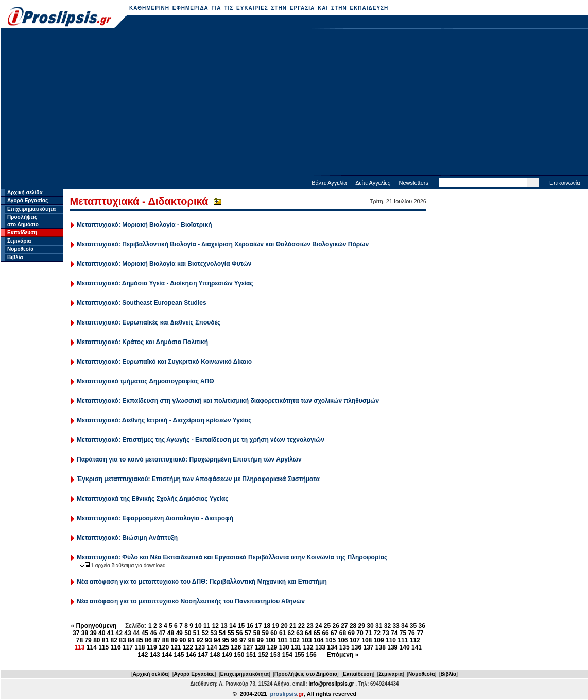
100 (270, 640)
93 (208, 640)
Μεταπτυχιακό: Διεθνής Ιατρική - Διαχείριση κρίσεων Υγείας (164, 420)
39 (93, 633)
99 (260, 640)
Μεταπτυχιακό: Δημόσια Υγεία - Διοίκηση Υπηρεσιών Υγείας (165, 283)
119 (152, 647)
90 (183, 640)
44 (136, 633)
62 (291, 633)
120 (164, 647)
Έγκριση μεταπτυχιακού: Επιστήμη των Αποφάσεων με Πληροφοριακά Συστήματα (198, 479)
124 (212, 647)
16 (249, 626)
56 (239, 633)
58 (257, 633)
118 (140, 647)
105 (331, 640)
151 (251, 655)
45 (145, 633)
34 (404, 626)
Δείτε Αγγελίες (373, 183)
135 (344, 647)
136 (356, 647)
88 (166, 640)
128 (260, 647)
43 (127, 633)
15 (241, 626)
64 (308, 633)
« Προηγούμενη (94, 626)
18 (267, 626)
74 (394, 633)
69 (351, 633)
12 (215, 626)
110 (391, 640)
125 (224, 647)
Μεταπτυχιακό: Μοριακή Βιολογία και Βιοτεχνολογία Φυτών (164, 264)
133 (320, 647)
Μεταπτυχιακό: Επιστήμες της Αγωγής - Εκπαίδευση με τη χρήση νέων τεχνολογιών (201, 440)
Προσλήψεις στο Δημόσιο (306, 674)
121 (176, 647)
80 (97, 640)
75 (403, 633)
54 (222, 633)
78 (80, 640)
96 (234, 640)
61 (282, 633)
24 (318, 626)
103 (306, 640)
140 (405, 647)
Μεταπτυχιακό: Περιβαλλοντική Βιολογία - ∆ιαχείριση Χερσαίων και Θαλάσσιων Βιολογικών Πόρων (223, 244)
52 (205, 633)
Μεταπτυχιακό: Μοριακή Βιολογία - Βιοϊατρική (144, 225)
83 (122, 640)
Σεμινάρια (19, 241)
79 (88, 640)
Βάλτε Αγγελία (329, 183)
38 (85, 633)
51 (196, 633)
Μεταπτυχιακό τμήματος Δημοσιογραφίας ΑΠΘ (145, 381)
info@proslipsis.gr (331, 684)
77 (420, 633)
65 (317, 633)
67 (334, 633)
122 (188, 647)
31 (379, 626)
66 (325, 633)
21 (293, 626)
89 (174, 640)
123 (200, 647)
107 (355, 640)
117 (128, 647)
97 (243, 640)
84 (131, 640)
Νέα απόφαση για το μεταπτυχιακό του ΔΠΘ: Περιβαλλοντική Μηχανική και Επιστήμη (202, 582)
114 (92, 647)
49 (179, 633)
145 (179, 655)
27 (344, 626)
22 (301, 626)
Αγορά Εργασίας (28, 201)
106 (342, 640)
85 (140, 640)
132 (308, 647)
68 (343, 633)
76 (411, 633)
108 (367, 640)
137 (368, 647)
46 (153, 633)
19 (276, 626)
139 (392, 647)
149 (227, 655)
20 (284, 626)
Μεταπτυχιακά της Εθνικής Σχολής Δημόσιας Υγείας (152, 499)
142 (143, 655)
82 (114, 640)
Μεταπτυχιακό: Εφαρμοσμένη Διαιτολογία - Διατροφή (155, 518)
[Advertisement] (295, 103)
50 (188, 633)
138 (381, 647)
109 (379, 640)
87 (157, 640)
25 (327, 626)
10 (198, 626)
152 (263, 655)
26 (335, 626)
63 (299, 633)
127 (248, 647)
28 (353, 626)
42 (119, 633)
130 (284, 647)
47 (162, 633)
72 (377, 633)
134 (332, 647)
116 (116, 647)
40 (102, 633)
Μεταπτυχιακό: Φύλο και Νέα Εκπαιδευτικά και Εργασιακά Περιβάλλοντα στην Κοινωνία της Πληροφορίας (232, 557)
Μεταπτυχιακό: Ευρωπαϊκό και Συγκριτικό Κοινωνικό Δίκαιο (164, 362)
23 (310, 626)
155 (299, 655)
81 (105, 640)
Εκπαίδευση (22, 233)
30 (370, 626)
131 (296, 647)
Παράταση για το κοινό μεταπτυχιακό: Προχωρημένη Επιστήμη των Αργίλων (189, 459)
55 (231, 633)
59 (265, 633)
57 (248, 633)
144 (167, 655)
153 (275, 655)
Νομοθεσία (20, 249)
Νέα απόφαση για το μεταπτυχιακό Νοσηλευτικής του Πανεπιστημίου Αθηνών (191, 601)
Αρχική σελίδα (25, 192)
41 (110, 633)
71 (368, 633)
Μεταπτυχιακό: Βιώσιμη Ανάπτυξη (127, 538)
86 (148, 640)
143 (155, 655)
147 (203, 655)
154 (287, 655)
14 (232, 626)
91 (191, 640)
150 (239, 655)
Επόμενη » (343, 655)
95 (226, 640)
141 (417, 647)
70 (360, 633)
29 (362, 626)
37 (76, 633)
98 (252, 640)
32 (387, 626)
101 (283, 640)
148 (215, 655)
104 (319, 640)
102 (295, 640)
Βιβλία (15, 257)
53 (213, 633)
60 (274, 633)
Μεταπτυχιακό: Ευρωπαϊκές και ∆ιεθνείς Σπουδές (149, 322)
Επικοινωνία (565, 183)
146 (191, 655)
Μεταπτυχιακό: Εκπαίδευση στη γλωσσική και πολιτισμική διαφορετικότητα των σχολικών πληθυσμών (228, 401)
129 (272, 647)
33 (396, 626)
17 (258, 626)
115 (103, 647)
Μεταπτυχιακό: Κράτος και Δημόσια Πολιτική (142, 342)
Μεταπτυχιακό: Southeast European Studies (142, 303)
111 (403, 640)
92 (200, 640)
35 (413, 626)
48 (171, 633)
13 (224, 626)
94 (217, 640)
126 (236, 647)
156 (312, 655)
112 (415, 640)
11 (207, 626)
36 (422, 626)
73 (385, 633)
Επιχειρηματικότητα (31, 209)
